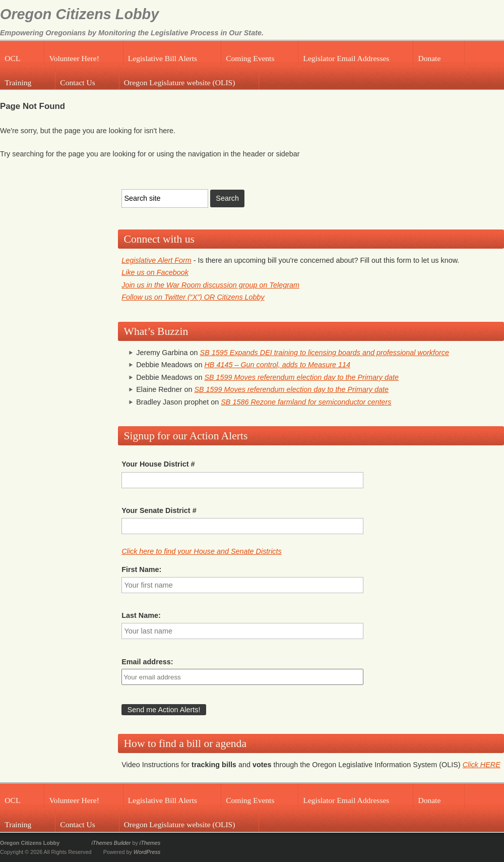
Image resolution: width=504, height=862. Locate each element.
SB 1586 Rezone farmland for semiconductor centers (306, 402)
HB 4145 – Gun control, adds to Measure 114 (277, 365)
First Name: (141, 569)
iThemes (150, 843)
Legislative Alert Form (156, 260)
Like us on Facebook (155, 272)
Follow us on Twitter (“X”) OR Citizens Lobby (193, 297)
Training (18, 82)
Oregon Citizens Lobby (79, 14)
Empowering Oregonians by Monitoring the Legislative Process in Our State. (132, 33)
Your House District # (158, 464)
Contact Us (78, 82)
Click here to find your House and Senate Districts (202, 551)
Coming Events (250, 58)
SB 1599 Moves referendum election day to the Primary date (301, 377)
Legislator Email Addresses (346, 58)
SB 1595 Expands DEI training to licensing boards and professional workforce (325, 353)
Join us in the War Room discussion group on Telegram (210, 285)
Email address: (147, 662)
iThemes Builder (111, 843)
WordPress (147, 852)
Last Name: (141, 615)
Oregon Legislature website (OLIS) (180, 82)
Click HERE (482, 765)
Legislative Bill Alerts (163, 58)
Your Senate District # (159, 510)
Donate (429, 58)
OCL (12, 58)
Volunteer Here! (74, 58)
